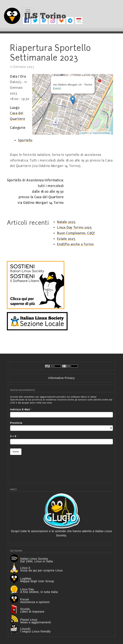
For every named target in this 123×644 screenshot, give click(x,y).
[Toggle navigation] (28, 11)
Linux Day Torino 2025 (74, 228)
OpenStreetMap (101, 133)
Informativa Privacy (61, 378)
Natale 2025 (66, 222)
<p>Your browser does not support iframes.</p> (61, 436)
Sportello (25, 140)
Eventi (57, 88)
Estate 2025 (66, 239)
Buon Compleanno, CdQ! (76, 233)
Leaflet (84, 133)
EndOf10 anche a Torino (75, 244)
